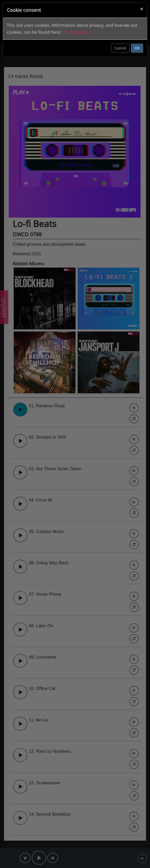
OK (137, 48)
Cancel (120, 48)
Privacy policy (76, 32)
